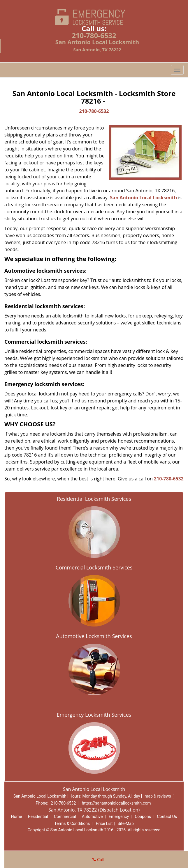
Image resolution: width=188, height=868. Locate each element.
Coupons (143, 816)
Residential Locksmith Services (94, 499)
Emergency (119, 816)
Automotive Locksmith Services (94, 636)
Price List (104, 823)
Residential (38, 816)
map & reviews (158, 796)
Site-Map (126, 823)
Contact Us (167, 816)
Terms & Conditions (72, 823)
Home (17, 816)
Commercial (65, 816)
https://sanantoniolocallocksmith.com (116, 803)
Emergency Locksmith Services (94, 715)
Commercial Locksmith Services (94, 567)
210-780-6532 (94, 35)
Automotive (92, 816)
